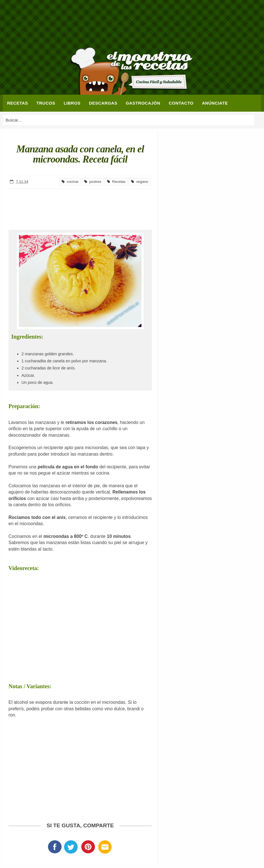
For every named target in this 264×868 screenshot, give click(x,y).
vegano (140, 182)
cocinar (70, 182)
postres (93, 182)
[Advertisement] (132, 24)
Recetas (116, 182)
